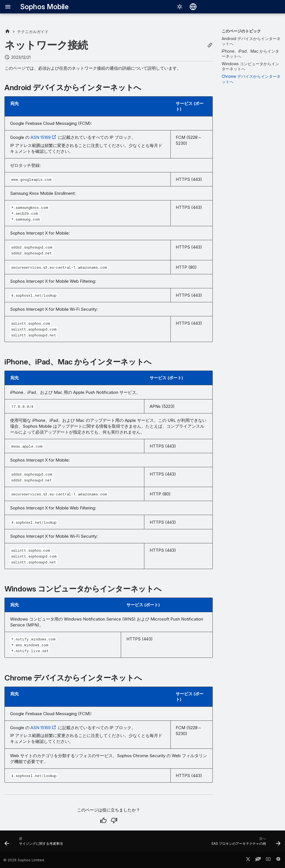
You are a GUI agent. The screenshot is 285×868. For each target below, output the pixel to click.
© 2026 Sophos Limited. (24, 860)
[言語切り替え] (193, 7)
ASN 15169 (41, 137)
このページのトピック (241, 31)
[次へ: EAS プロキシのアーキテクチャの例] (245, 843)
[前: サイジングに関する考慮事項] (35, 843)
